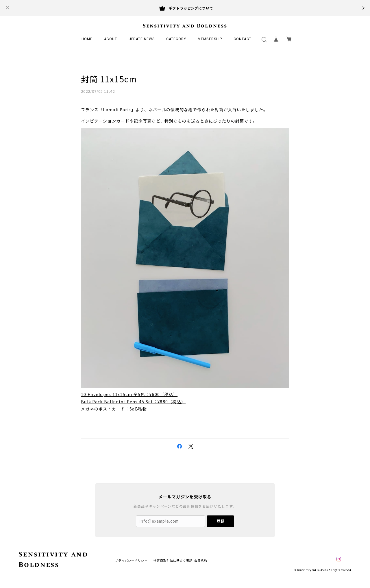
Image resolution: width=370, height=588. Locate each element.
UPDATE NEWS (142, 39)
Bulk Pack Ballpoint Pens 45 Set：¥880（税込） (133, 402)
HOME (87, 39)
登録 (221, 521)
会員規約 (201, 560)
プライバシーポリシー (131, 560)
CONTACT (243, 39)
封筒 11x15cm (109, 79)
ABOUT (111, 39)
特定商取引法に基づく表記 (173, 560)
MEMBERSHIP (210, 39)
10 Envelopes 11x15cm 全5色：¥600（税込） (129, 394)
